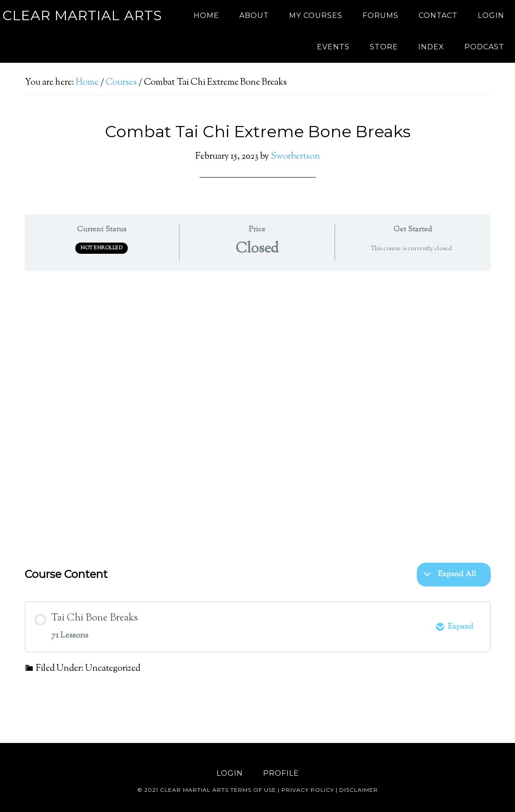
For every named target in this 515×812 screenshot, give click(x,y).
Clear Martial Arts (82, 15)
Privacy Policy (308, 790)
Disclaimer (359, 790)
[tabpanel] (258, 412)
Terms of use (253, 790)
